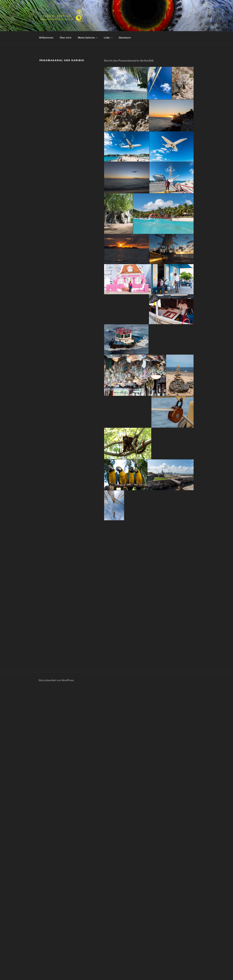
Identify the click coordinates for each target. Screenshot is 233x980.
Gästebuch (125, 38)
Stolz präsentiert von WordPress (56, 680)
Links (108, 38)
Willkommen (46, 38)
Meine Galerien (88, 38)
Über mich (66, 38)
